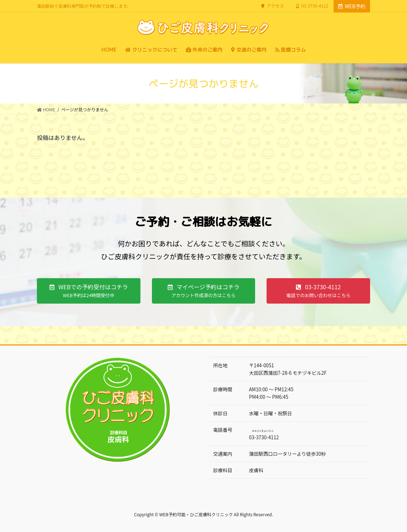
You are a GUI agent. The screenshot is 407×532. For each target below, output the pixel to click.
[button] (89, 291)
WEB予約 (352, 6)
